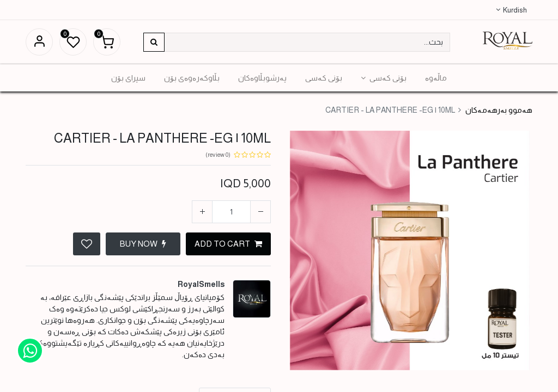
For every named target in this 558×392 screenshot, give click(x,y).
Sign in (39, 42)
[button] (87, 244)
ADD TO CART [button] (228, 244)
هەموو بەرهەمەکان (499, 110)
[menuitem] (436, 78)
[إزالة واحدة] (260, 212)
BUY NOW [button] (143, 244)
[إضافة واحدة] (202, 212)
